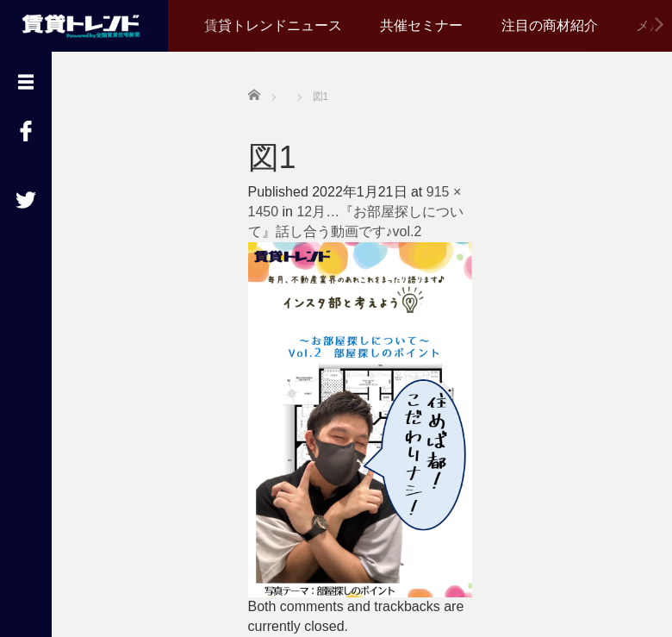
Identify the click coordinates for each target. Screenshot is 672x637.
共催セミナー (421, 25)
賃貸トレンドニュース (273, 25)
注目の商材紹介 (550, 25)
